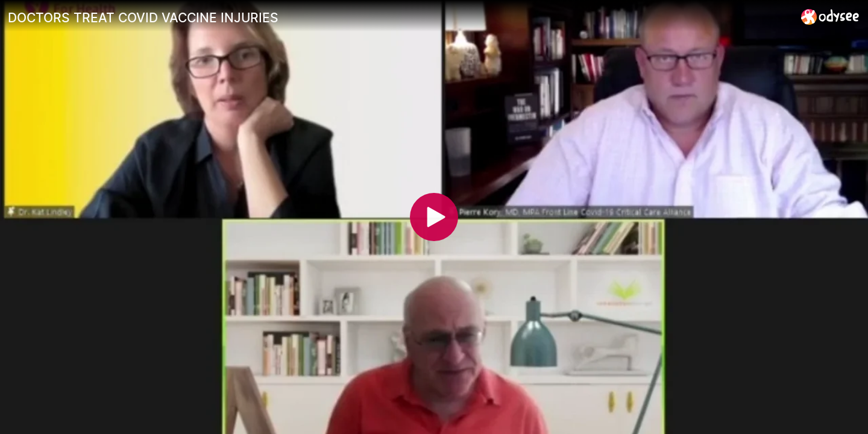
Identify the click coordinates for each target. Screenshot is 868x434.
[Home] (830, 17)
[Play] (434, 217)
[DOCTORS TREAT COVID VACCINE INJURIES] (400, 17)
